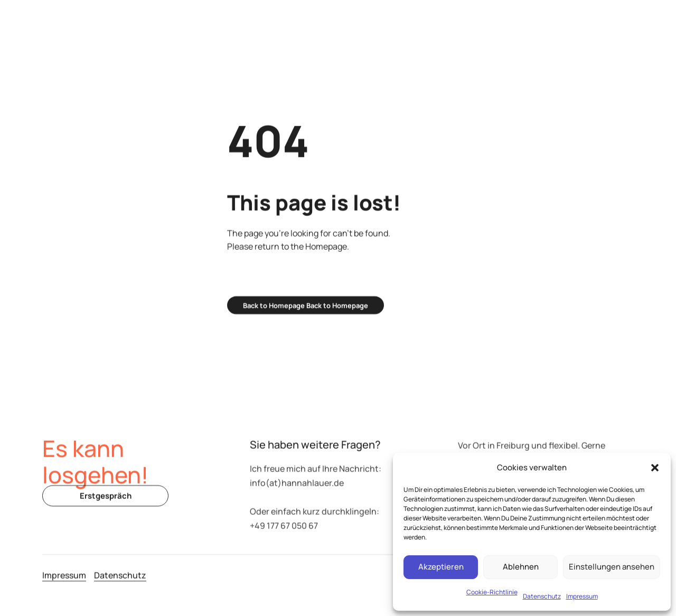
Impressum (582, 596)
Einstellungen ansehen (612, 567)
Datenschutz (542, 596)
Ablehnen (521, 567)
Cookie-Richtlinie (492, 592)
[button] (655, 468)
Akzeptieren (441, 567)
